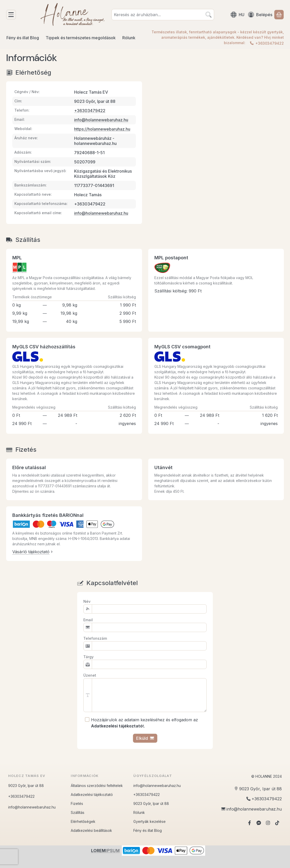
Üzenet (90, 675)
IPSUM (105, 851)
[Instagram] (268, 823)
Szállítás (78, 812)
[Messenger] (259, 823)
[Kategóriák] (11, 15)
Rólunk (139, 812)
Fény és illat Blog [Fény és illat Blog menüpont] (23, 38)
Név (87, 601)
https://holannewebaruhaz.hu (102, 129)
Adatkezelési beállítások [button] (91, 830)
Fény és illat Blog (148, 830)
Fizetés (77, 803)
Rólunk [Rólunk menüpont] (129, 38)
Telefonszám (95, 638)
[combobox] (163, 15)
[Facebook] (249, 823)
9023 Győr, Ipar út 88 (26, 786)
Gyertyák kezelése (149, 821)
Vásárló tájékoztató (33, 552)
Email (88, 620)
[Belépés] (260, 15)
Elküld (145, 738)
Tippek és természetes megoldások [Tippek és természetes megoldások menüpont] (81, 38)
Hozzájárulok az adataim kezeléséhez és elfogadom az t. (144, 723)
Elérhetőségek (83, 821)
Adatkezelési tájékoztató (92, 795)
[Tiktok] (277, 823)
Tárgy (88, 657)
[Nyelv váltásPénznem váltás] (237, 15)
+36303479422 (270, 43)
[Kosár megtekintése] (279, 15)
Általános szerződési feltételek (97, 786)
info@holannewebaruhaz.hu (101, 120)
